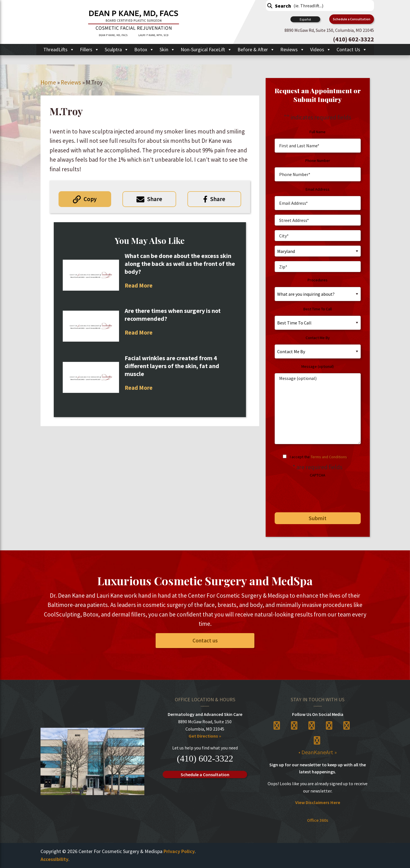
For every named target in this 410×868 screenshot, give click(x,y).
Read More (139, 285)
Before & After (256, 49)
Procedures (318, 280)
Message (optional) (318, 366)
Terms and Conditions (329, 457)
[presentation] (313, 493)
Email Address (318, 189)
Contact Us (352, 49)
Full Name (318, 132)
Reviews (292, 49)
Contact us (205, 640)
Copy (90, 199)
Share (155, 199)
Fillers (89, 49)
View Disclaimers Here (318, 802)
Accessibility (54, 859)
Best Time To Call (318, 309)
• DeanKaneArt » (318, 752)
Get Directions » (205, 736)
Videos (321, 49)
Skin (167, 49)
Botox (144, 49)
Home (48, 82)
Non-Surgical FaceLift (206, 49)
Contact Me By (318, 338)
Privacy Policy (179, 851)
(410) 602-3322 (205, 758)
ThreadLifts (59, 49)
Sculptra (117, 49)
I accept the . (319, 457)
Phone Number (318, 161)
